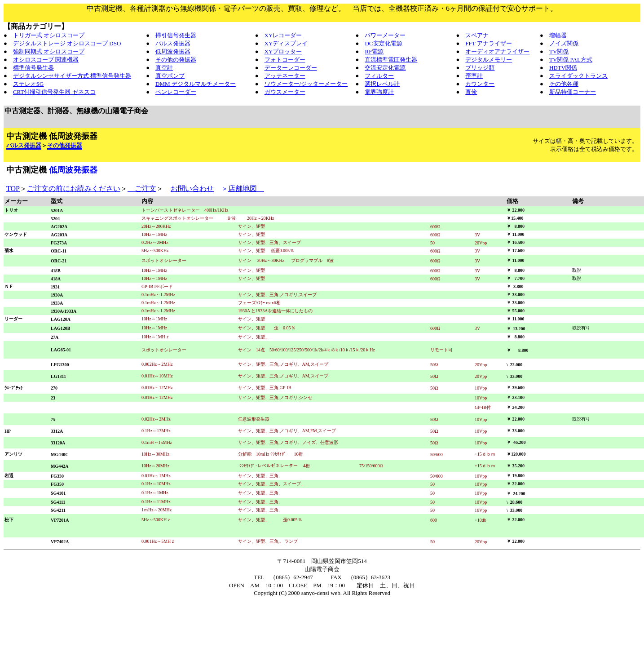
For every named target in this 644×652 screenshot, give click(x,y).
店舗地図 (246, 189)
